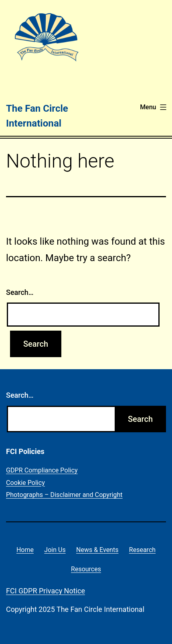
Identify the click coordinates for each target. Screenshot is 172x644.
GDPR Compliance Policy (42, 470)
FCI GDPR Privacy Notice (46, 591)
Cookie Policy (25, 483)
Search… (20, 292)
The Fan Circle (37, 108)
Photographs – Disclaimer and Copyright (64, 495)
